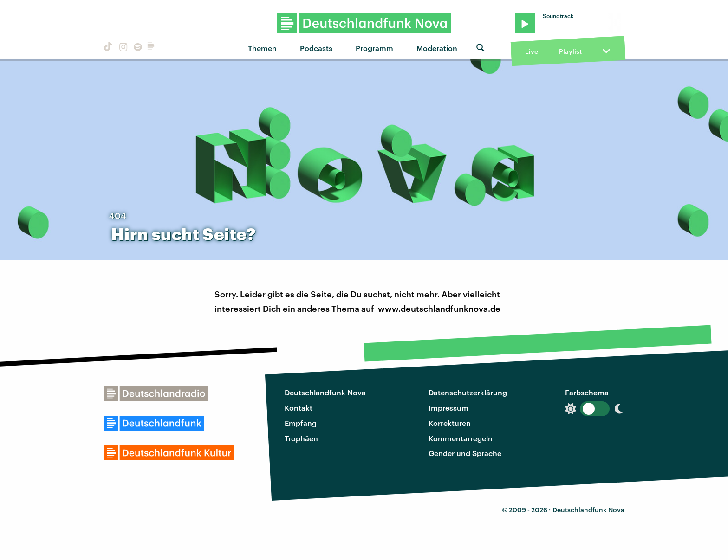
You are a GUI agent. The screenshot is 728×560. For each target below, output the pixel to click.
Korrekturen (450, 423)
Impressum (448, 408)
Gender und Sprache (465, 453)
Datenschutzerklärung (468, 392)
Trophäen (301, 438)
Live (532, 51)
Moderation (437, 48)
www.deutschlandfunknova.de (439, 309)
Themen (262, 48)
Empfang (301, 423)
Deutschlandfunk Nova (325, 392)
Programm (374, 48)
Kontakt (299, 408)
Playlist (570, 51)
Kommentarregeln (461, 438)
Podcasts (316, 48)
